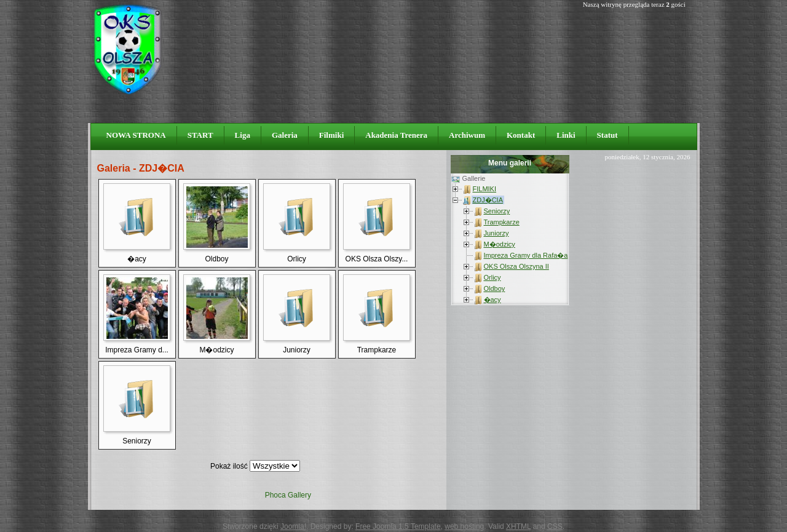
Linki (566, 135)
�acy (492, 300)
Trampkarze (502, 222)
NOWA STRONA (136, 135)
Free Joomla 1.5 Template (398, 526)
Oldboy (495, 288)
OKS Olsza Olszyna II (516, 266)
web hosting (464, 526)
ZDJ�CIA (488, 200)
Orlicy (492, 277)
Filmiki (331, 135)
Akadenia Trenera (396, 135)
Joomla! (293, 526)
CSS (555, 526)
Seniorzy (497, 211)
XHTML (518, 526)
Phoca (275, 495)
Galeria (285, 135)
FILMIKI (485, 189)
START (200, 135)
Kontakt (521, 135)
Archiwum (467, 135)
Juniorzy (496, 233)
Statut (607, 135)
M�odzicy (500, 244)
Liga (243, 135)
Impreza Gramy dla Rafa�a (526, 255)
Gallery (299, 495)
